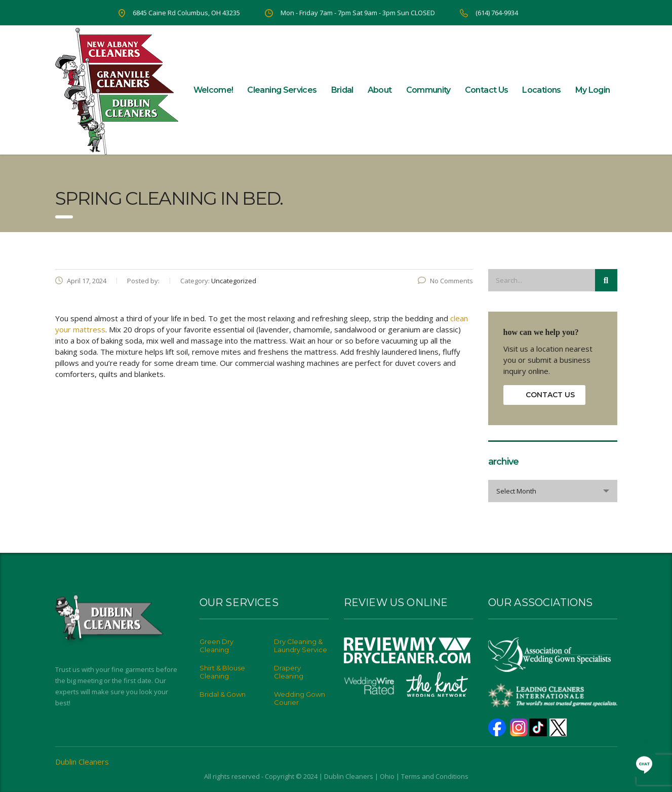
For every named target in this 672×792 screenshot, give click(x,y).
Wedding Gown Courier (300, 698)
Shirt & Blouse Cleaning (222, 672)
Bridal (342, 90)
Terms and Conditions (435, 776)
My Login (593, 90)
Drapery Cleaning (289, 672)
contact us (550, 395)
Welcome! (213, 90)
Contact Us (487, 90)
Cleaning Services (282, 90)
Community (428, 90)
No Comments (445, 281)
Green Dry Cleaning (216, 646)
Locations (541, 90)
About (380, 90)
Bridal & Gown (223, 694)
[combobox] (553, 491)
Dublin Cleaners (82, 762)
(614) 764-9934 (497, 13)
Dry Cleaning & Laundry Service (301, 646)
